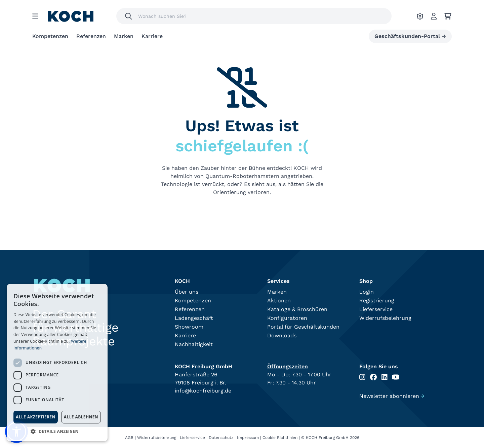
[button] (57, 431)
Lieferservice (376, 309)
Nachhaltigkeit (194, 344)
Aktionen (279, 301)
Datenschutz (221, 438)
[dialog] (57, 363)
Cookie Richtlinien (280, 438)
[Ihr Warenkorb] (448, 16)
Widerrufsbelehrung (385, 318)
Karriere (152, 36)
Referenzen (91, 36)
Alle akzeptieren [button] (36, 417)
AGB (129, 438)
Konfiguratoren (287, 318)
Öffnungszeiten (288, 366)
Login (367, 292)
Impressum (248, 438)
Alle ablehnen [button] (81, 417)
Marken (124, 36)
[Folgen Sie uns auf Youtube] (396, 377)
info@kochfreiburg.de (203, 391)
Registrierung (377, 301)
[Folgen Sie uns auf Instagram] (362, 377)
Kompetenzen (50, 36)
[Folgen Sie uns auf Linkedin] (385, 377)
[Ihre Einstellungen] (420, 16)
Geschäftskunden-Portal (410, 36)
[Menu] (35, 16)
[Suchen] (129, 16)
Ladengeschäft (194, 318)
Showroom (189, 327)
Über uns (187, 292)
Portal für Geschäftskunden (303, 327)
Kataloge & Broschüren (297, 309)
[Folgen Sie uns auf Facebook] (373, 377)
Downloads (282, 335)
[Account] (434, 16)
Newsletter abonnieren (392, 396)
